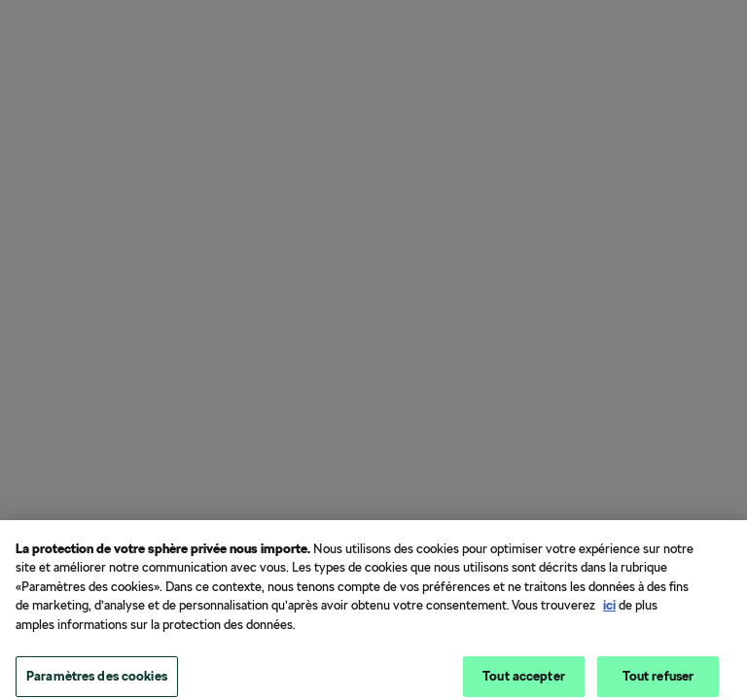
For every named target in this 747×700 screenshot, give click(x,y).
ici (609, 610)
